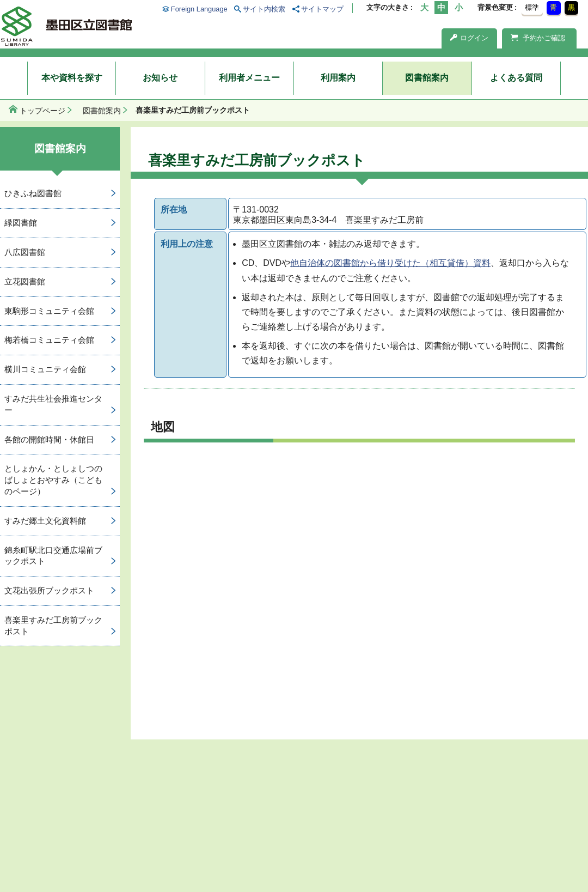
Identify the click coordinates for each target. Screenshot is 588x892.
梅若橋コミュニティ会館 (49, 340)
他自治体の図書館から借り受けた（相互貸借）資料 (390, 263)
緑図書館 (21, 223)
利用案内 (338, 78)
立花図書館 (25, 281)
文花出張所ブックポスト (49, 590)
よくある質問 (516, 78)
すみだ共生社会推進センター (53, 404)
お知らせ (160, 78)
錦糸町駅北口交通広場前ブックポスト (53, 556)
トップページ (42, 111)
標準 (532, 7)
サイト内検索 (264, 9)
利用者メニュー (249, 78)
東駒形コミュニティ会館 (49, 311)
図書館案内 (427, 78)
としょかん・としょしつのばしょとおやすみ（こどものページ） (53, 480)
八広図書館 (25, 252)
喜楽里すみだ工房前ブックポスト (53, 626)
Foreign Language (199, 9)
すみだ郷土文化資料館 (45, 521)
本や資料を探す (72, 78)
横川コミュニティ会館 (45, 369)
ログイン (469, 38)
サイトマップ (322, 9)
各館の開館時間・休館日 (49, 439)
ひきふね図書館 (33, 193)
